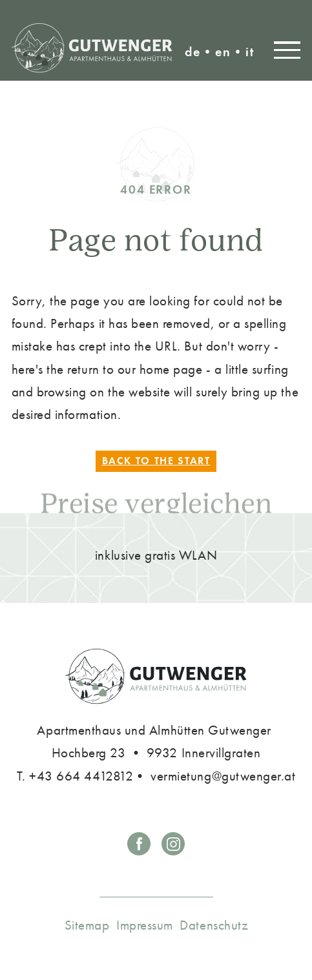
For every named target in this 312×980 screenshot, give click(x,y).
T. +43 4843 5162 (243, 20)
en (223, 52)
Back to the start (156, 461)
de (193, 52)
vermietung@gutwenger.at (285, 20)
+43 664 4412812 (81, 776)
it (250, 52)
